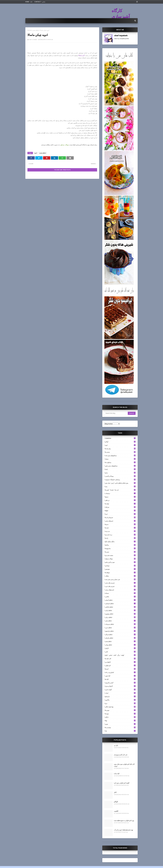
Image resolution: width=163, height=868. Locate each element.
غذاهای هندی (36, 30)
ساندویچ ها (120, 548)
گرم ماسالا (81, 55)
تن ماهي (120, 500)
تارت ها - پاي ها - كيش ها (120, 490)
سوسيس (120, 569)
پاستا (120, 469)
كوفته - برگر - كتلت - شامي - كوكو (120, 655)
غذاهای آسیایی (120, 600)
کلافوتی (116, 811)
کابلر (115, 792)
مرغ (120, 703)
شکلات (120, 576)
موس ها (120, 710)
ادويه (36, 153)
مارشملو (120, 696)
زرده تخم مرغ (120, 535)
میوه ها (120, 714)
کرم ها (120, 669)
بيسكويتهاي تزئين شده (120, 455)
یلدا (120, 731)
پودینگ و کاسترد (120, 476)
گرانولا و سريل (120, 686)
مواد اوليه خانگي (120, 707)
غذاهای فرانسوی (120, 631)
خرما (120, 514)
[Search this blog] (116, 413)
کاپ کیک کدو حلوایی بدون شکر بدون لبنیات (124, 765)
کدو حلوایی (120, 665)
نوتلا (120, 721)
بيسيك (120, 459)
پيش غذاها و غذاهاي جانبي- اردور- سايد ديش (120, 483)
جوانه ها (120, 504)
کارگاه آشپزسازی (121, 14)
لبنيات (120, 693)
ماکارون (120, 700)
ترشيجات (120, 493)
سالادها (120, 545)
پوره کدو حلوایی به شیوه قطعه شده (124, 820)
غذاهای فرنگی (120, 634)
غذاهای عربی (120, 628)
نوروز (120, 724)
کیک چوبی (120, 676)
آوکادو (120, 442)
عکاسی (120, 597)
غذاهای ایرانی (120, 610)
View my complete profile (122, 39)
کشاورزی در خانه (120, 672)
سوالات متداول (65, 145)
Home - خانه (29, 2)
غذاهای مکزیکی (120, 638)
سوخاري (120, 566)
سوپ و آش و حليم (120, 562)
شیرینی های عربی (120, 586)
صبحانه (120, 593)
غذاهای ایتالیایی (120, 607)
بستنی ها (120, 452)
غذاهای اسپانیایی (120, 604)
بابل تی (116, 745)
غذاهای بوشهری (120, 614)
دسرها (120, 524)
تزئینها (120, 497)
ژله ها (120, 538)
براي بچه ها (120, 449)
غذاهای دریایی (120, 617)
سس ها (120, 552)
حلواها (120, 511)
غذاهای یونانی (120, 645)
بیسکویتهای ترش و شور (120, 466)
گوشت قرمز (120, 690)
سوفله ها (120, 573)
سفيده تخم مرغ (120, 555)
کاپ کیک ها (120, 659)
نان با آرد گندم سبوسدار (121, 755)
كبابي (120, 652)
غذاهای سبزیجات (120, 624)
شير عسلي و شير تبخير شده (120, 579)
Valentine (120, 438)
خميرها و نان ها (120, 517)
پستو (120, 473)
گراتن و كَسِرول (120, 683)
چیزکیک (120, 507)
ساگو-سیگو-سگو (120, 542)
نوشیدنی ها (120, 727)
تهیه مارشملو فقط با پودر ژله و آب (123, 830)
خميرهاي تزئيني (120, 521)
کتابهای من (120, 662)
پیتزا (120, 486)
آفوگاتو (116, 802)
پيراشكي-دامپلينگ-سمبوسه (120, 480)
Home (29, 30)
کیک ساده (117, 774)
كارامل (120, 648)
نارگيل (120, 717)
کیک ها (120, 679)
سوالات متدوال (120, 559)
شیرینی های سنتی (120, 583)
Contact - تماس (40, 2)
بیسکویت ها (120, 462)
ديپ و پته (120, 531)
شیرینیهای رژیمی (120, 590)
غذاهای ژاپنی (120, 621)
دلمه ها (120, 528)
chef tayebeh (33, 40)
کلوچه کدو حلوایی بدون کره (122, 783)
